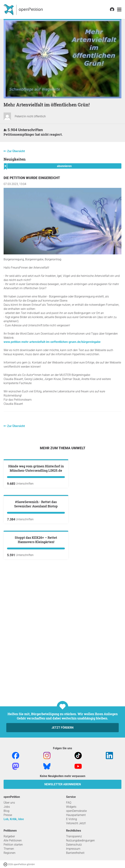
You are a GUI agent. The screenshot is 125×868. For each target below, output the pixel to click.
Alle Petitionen (13, 840)
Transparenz (74, 836)
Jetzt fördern (62, 728)
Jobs (7, 807)
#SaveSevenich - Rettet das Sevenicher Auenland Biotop (36, 590)
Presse (8, 815)
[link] (119, 10)
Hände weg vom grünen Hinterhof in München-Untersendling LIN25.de (36, 511)
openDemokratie (76, 811)
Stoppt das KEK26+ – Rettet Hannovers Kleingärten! (36, 669)
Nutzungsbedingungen (80, 840)
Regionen (10, 853)
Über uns (9, 803)
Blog (6, 811)
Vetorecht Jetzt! (76, 823)
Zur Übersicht (16, 151)
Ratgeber (9, 836)
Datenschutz (74, 845)
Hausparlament (76, 815)
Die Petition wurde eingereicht (32, 178)
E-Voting (71, 819)
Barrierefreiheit (75, 853)
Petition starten (13, 845)
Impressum (73, 849)
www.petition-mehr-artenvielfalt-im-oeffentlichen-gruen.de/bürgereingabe (52, 342)
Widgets (71, 807)
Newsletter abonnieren (63, 784)
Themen (9, 849)
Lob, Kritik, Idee (14, 819)
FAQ (69, 803)
